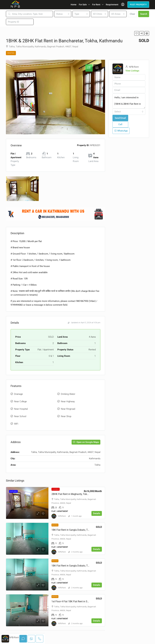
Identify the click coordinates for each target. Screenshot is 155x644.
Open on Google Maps (86, 442)
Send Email (120, 118)
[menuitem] (123, 5)
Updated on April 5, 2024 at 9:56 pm (84, 323)
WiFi (16, 424)
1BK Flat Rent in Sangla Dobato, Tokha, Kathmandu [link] (79, 530)
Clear (132, 14)
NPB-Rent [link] (62, 516)
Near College (20, 401)
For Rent (96, 5)
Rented (11, 53)
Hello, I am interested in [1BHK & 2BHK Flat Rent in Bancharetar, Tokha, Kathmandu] (129, 101)
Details (97, 513)
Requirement (112, 5)
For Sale (83, 5)
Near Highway (68, 401)
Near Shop (66, 416)
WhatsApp (121, 131)
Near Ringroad (68, 409)
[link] (27, 503)
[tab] (89, 68)
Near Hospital (21, 409)
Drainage (18, 394)
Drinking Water (68, 394)
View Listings (132, 71)
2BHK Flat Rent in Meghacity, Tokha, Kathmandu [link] (77, 494)
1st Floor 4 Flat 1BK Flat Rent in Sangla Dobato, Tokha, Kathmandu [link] (87, 601)
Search (144, 14)
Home (74, 5)
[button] (137, 33)
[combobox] (63, 14)
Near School (20, 416)
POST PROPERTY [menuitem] (138, 5)
